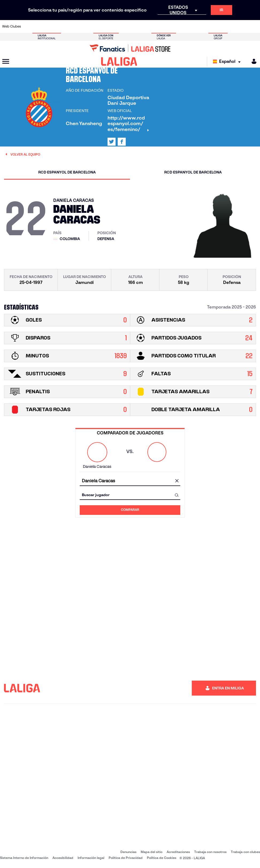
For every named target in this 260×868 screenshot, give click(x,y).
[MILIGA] (252, 61)
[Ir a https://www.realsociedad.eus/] (218, 26)
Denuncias (128, 852)
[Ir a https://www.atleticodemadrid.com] (41, 26)
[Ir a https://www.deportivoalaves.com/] (64, 26)
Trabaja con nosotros (210, 852)
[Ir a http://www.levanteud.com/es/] (124, 26)
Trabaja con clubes (245, 852)
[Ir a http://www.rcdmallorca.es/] (171, 26)
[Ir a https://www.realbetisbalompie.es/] (183, 26)
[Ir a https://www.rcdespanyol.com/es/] (159, 26)
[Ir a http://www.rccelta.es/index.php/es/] (147, 26)
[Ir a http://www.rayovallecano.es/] (135, 26)
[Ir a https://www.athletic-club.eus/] (29, 26)
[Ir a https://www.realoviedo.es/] (207, 26)
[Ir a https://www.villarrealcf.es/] (254, 26)
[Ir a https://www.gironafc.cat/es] (112, 26)
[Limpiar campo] (177, 481)
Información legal (91, 858)
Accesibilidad (63, 858)
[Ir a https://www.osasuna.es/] (52, 26)
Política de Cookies (162, 858)
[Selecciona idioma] (228, 62)
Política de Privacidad (126, 858)
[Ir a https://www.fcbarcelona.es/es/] (88, 26)
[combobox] (130, 481)
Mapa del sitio (152, 852)
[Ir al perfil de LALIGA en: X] (112, 142)
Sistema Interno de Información (24, 858)
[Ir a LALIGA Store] (130, 48)
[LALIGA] (119, 61)
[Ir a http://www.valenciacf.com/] (242, 26)
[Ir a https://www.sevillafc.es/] (230, 26)
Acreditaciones (178, 852)
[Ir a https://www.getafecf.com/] (100, 26)
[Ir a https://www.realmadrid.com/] (194, 26)
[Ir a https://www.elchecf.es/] (76, 26)
